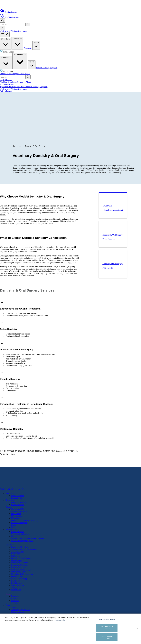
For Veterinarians (7, 84)
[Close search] (2, 28)
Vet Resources (20, 61)
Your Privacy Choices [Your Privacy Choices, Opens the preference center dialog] (107, 620)
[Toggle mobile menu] (5, 34)
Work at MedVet (7, 31)
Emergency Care (20, 31)
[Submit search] (28, 24)
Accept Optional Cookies (107, 637)
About (36, 45)
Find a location (6, 489)
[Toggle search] (3, 21)
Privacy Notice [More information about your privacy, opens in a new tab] (59, 620)
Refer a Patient (24, 74)
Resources (28, 48)
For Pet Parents (6, 80)
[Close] (138, 629)
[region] (70, 629)
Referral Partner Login (9, 74)
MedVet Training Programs (47, 68)
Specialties (17, 43)
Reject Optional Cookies (107, 628)
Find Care (5, 43)
